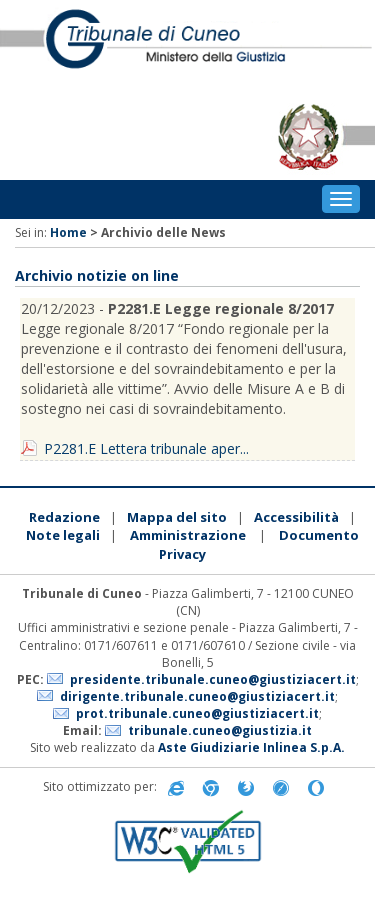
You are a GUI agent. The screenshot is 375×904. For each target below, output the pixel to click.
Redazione (64, 517)
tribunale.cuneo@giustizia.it (220, 730)
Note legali (63, 535)
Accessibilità (296, 517)
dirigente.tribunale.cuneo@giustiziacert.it (197, 696)
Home (68, 232)
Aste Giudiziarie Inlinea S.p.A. (251, 747)
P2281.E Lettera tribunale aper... (146, 448)
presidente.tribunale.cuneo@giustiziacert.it (213, 679)
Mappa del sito (177, 517)
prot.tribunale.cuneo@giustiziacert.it (197, 713)
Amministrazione (188, 535)
